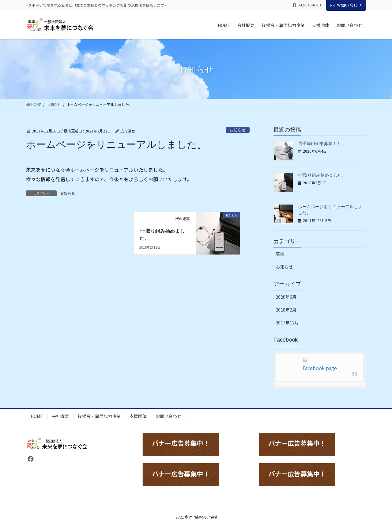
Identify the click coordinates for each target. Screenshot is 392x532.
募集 (280, 254)
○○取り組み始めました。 (322, 175)
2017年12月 (287, 323)
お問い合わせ (346, 5)
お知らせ (238, 130)
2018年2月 (286, 310)
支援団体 (138, 416)
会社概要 (60, 416)
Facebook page (320, 368)
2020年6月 (286, 297)
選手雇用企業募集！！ (319, 144)
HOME (37, 416)
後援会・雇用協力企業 (99, 416)
